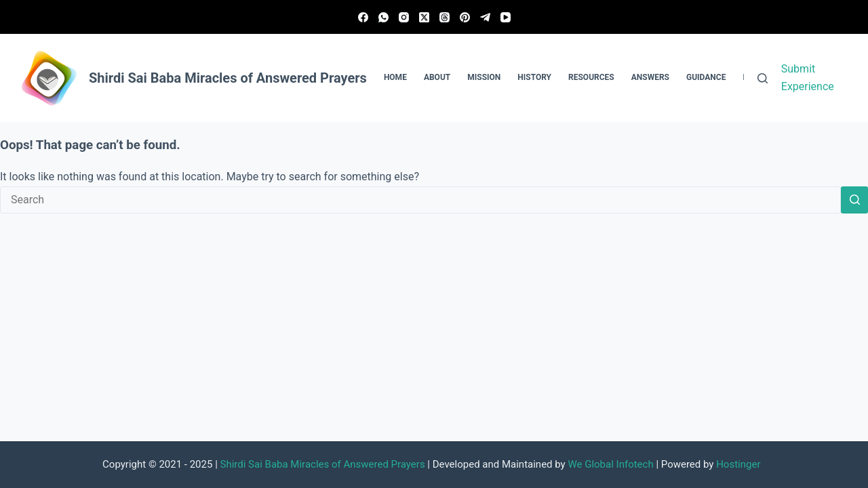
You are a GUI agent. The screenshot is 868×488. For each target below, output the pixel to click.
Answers (650, 77)
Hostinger (738, 464)
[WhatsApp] (383, 17)
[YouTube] (506, 17)
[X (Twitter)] (424, 17)
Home (395, 77)
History (534, 77)
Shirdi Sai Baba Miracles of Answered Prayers (323, 464)
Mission (484, 77)
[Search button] (854, 200)
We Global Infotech (610, 464)
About (437, 77)
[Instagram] (404, 17)
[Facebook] (363, 17)
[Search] (763, 78)
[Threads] (445, 17)
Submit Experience (808, 78)
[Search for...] (420, 200)
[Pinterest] (465, 17)
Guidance (706, 77)
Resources (591, 77)
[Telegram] (485, 17)
